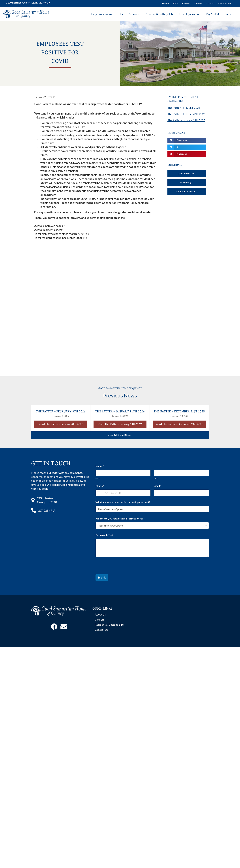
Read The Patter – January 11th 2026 (122, 424)
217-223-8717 (42, 3)
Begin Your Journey (103, 14)
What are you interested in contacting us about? (123, 502)
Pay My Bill (212, 14)
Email (157, 486)
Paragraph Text (104, 535)
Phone (100, 486)
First (98, 478)
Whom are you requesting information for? (120, 518)
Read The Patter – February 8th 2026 (63, 424)
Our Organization (190, 14)
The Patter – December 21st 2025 (179, 411)
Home (165, 3)
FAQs (175, 3)
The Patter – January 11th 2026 (186, 120)
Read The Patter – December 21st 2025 (181, 424)
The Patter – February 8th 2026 (186, 114)
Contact (210, 3)
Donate (198, 3)
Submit (102, 578)
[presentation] (119, 572)
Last (156, 478)
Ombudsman (225, 3)
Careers (186, 3)
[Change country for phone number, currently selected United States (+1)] (99, 493)
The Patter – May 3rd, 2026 (184, 108)
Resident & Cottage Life (159, 14)
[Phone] (123, 493)
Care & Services (130, 14)
